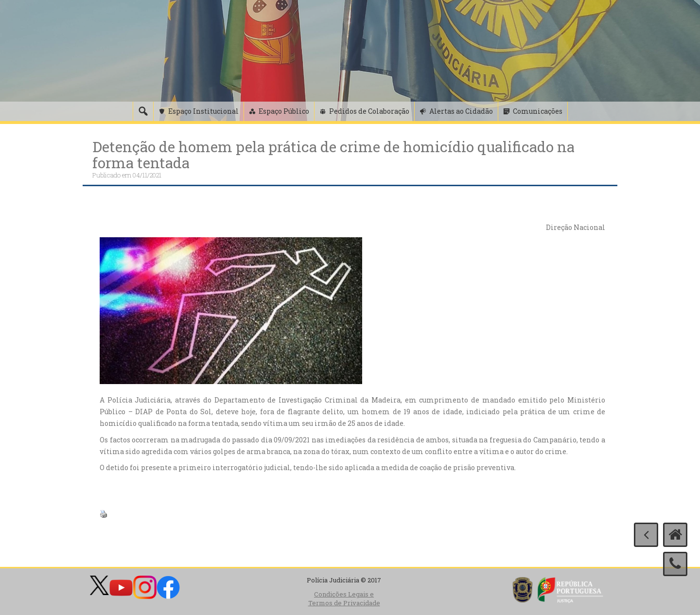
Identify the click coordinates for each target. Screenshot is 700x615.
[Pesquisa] (143, 111)
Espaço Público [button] (284, 111)
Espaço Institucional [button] (203, 111)
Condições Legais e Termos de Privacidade (344, 599)
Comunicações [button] (538, 111)
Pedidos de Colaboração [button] (369, 111)
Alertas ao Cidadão (461, 111)
